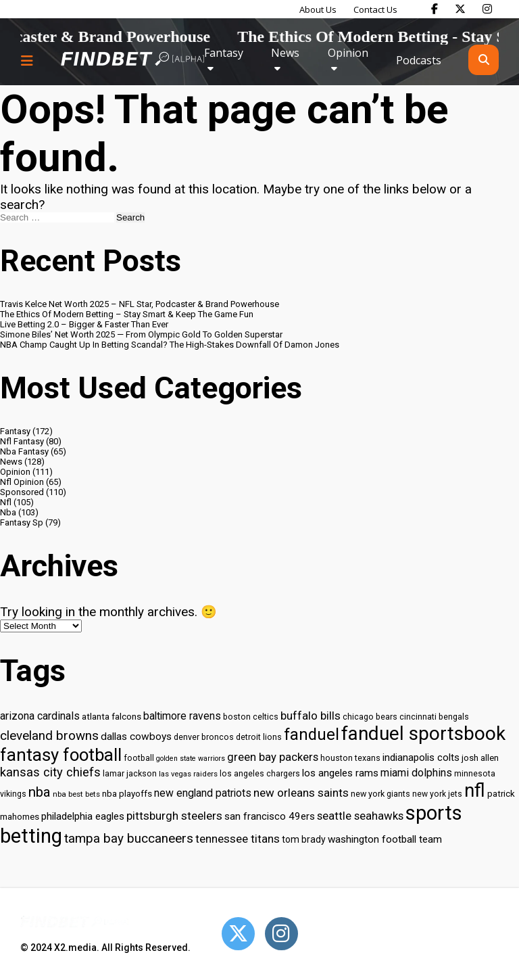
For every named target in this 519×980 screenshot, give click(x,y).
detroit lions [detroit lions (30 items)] (259, 737)
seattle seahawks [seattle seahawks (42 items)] (360, 816)
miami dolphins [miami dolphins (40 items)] (416, 773)
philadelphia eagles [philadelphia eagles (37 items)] (83, 816)
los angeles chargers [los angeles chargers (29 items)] (260, 774)
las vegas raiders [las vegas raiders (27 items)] (188, 774)
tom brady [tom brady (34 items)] (304, 839)
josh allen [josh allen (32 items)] (480, 758)
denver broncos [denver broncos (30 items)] (204, 737)
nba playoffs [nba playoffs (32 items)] (127, 794)
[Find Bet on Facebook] (435, 9)
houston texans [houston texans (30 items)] (350, 758)
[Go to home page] (132, 60)
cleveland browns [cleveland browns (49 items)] (49, 736)
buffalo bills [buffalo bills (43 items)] (311, 716)
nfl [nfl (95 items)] (475, 791)
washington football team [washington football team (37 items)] (385, 839)
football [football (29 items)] (139, 758)
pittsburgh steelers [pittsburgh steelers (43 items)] (174, 816)
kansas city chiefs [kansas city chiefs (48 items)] (50, 772)
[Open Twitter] (238, 934)
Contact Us (375, 9)
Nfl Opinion (22, 482)
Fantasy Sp (22, 522)
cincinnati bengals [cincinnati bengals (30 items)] (434, 717)
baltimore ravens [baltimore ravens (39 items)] (182, 716)
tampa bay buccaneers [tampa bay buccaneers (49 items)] (129, 839)
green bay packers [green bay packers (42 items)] (273, 757)
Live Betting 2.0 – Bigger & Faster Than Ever (84, 324)
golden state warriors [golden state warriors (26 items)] (191, 759)
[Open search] (484, 60)
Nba (8, 512)
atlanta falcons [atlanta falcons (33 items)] (112, 716)
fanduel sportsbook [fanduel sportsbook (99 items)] (423, 733)
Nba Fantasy (24, 451)
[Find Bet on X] (460, 9)
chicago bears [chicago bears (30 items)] (370, 717)
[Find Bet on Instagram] (487, 9)
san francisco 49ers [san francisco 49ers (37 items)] (270, 816)
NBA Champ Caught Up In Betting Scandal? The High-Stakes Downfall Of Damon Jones (170, 345)
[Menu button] (27, 60)
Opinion (348, 53)
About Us (318, 9)
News (285, 53)
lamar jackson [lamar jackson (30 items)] (130, 773)
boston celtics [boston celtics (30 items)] (251, 717)
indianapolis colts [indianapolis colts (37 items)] (421, 757)
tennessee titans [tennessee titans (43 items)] (238, 839)
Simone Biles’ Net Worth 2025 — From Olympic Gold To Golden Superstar (141, 334)
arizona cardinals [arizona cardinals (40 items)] (40, 716)
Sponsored (22, 492)
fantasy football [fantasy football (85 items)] (61, 755)
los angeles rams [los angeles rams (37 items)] (340, 773)
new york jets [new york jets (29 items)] (437, 794)
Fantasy (224, 53)
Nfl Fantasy (22, 441)
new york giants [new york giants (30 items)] (380, 794)
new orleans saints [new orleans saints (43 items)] (301, 793)
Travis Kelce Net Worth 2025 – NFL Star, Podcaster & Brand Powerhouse (140, 304)
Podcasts (419, 60)
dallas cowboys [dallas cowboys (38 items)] (136, 737)
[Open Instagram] (281, 934)
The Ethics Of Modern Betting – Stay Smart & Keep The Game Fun (127, 314)
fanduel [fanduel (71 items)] (312, 734)
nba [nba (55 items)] (40, 792)
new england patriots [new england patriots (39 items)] (203, 793)
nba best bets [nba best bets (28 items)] (76, 794)
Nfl (6, 502)
